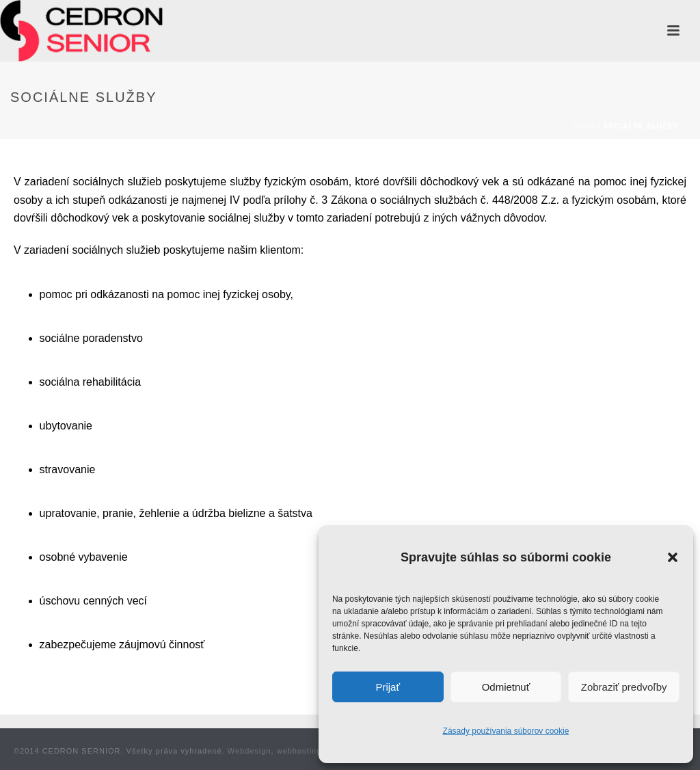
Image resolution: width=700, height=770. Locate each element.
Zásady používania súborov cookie (506, 731)
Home (584, 126)
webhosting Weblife (315, 751)
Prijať (388, 687)
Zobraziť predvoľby (624, 687)
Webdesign (250, 751)
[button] (673, 557)
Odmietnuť (506, 687)
